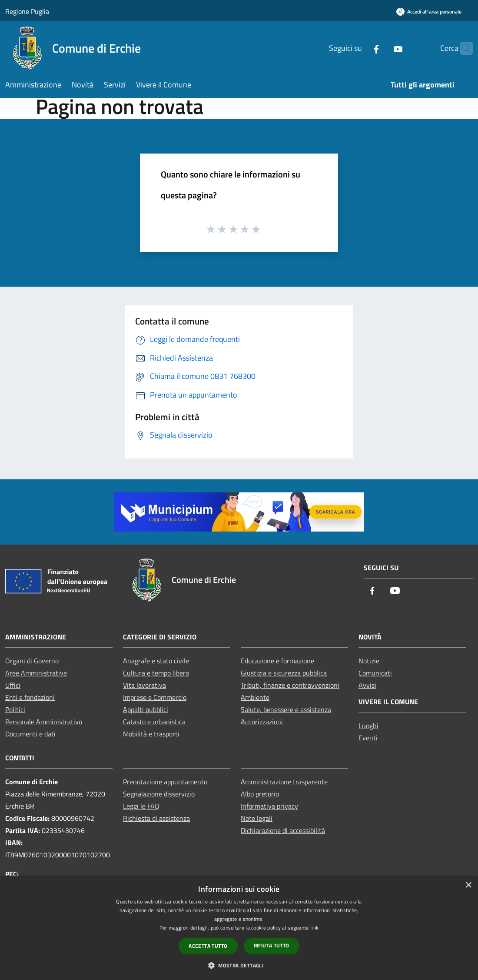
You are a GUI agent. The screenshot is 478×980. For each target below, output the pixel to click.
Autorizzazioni (262, 722)
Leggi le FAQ (141, 806)
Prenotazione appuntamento (165, 782)
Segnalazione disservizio (159, 794)
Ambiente (255, 697)
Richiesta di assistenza (156, 818)
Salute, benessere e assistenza (286, 709)
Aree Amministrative (36, 673)
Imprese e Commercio (155, 697)
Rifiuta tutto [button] (272, 945)
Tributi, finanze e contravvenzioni (290, 685)
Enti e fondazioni (30, 697)
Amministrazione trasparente (284, 782)
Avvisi (367, 685)
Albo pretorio (260, 794)
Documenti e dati (30, 734)
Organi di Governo (32, 661)
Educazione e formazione (277, 661)
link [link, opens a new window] (314, 928)
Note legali (257, 818)
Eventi (368, 738)
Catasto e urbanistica (154, 722)
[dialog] (239, 928)
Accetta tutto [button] (208, 946)
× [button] (468, 885)
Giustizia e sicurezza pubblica (284, 673)
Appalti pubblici (146, 709)
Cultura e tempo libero (156, 673)
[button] (239, 965)
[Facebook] (359, 48)
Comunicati (375, 673)
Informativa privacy (269, 806)
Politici (15, 709)
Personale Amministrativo (44, 722)
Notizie (369, 661)
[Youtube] (381, 48)
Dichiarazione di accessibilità (283, 830)
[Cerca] (462, 48)
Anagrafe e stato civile (156, 661)
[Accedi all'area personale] (429, 12)
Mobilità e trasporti (151, 734)
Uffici (13, 685)
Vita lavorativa (144, 685)
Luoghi (368, 726)
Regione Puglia (27, 11)
